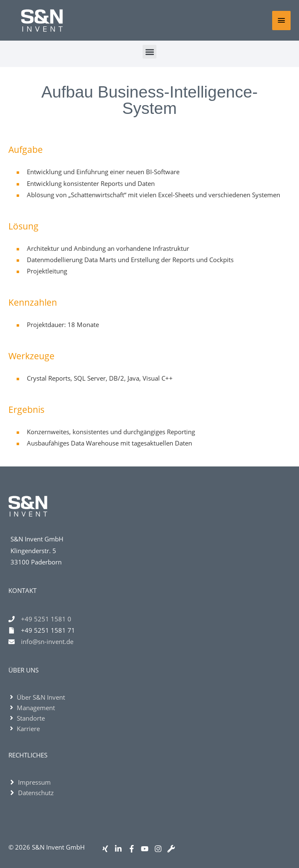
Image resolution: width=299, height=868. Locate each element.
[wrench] (173, 849)
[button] (149, 52)
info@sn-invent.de (47, 641)
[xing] (107, 849)
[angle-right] (37, 697)
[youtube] (147, 849)
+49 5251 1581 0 (46, 619)
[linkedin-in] (120, 849)
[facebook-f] (134, 849)
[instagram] (160, 849)
